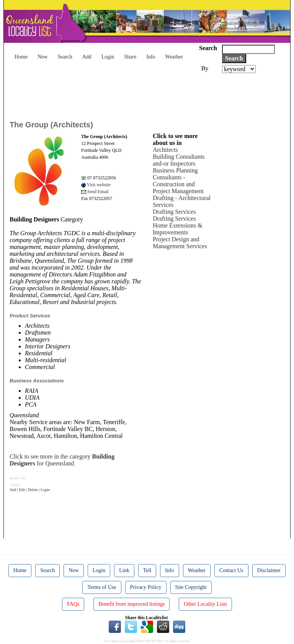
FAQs (73, 604)
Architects (165, 150)
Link (124, 570)
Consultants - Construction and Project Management (178, 184)
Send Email (95, 192)
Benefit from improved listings (131, 604)
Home (21, 57)
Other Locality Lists (205, 604)
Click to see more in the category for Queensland (62, 460)
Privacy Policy (146, 587)
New (42, 57)
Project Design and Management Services (180, 243)
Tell (147, 570)
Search (65, 57)
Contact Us (231, 570)
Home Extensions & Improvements (178, 229)
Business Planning (175, 170)
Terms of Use (102, 587)
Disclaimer (269, 570)
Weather (174, 57)
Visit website (96, 185)
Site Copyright (191, 587)
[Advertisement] (149, 94)
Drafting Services (174, 212)
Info (151, 57)
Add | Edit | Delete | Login (30, 490)
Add (87, 57)
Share (130, 57)
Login (108, 57)
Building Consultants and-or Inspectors (179, 160)
